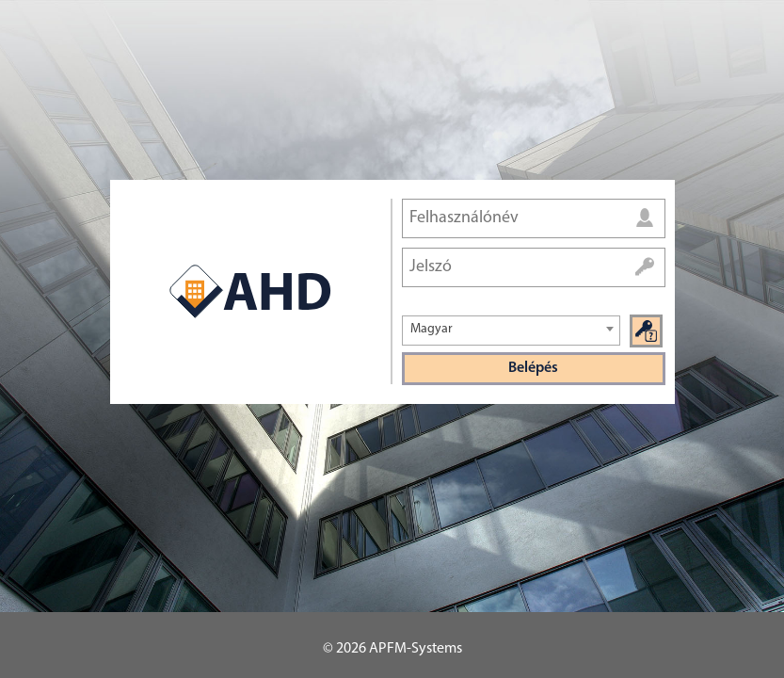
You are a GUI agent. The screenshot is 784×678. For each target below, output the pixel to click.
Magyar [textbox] (432, 329)
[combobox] (511, 331)
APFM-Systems (416, 649)
